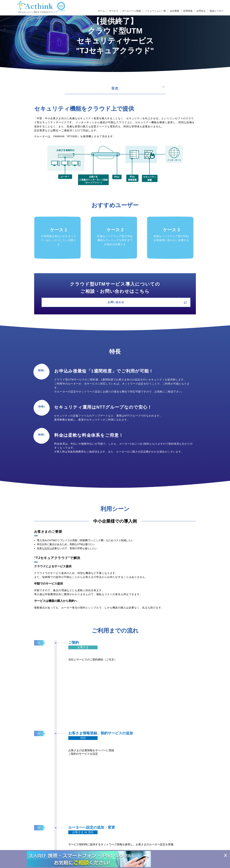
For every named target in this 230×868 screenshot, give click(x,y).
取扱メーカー (217, 11)
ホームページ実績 (132, 11)
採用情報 (188, 11)
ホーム (101, 11)
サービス (114, 11)
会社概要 (174, 11)
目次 (115, 88)
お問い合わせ (115, 303)
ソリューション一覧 (155, 11)
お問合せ (201, 11)
